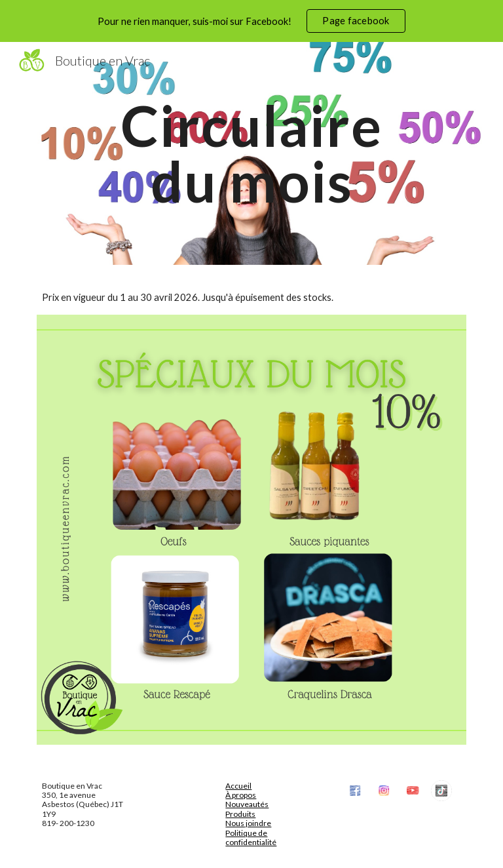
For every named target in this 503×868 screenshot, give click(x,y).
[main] (251, 154)
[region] (251, 21)
